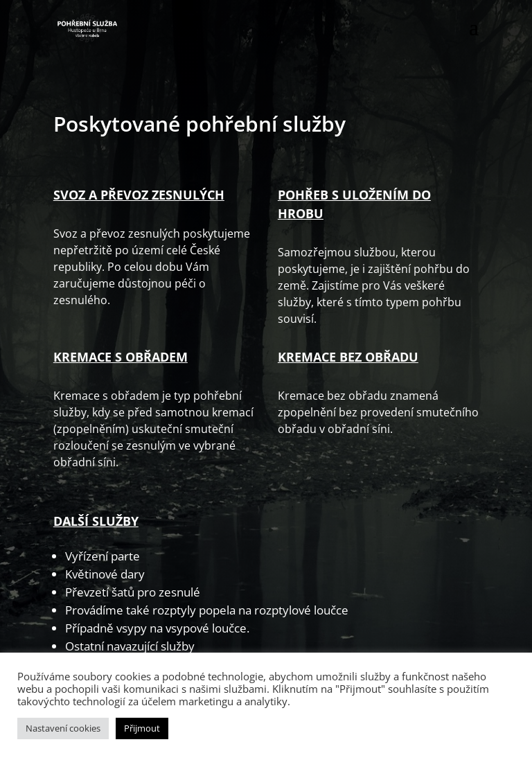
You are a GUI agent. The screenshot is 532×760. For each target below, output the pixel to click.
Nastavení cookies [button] (63, 728)
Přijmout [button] (142, 728)
